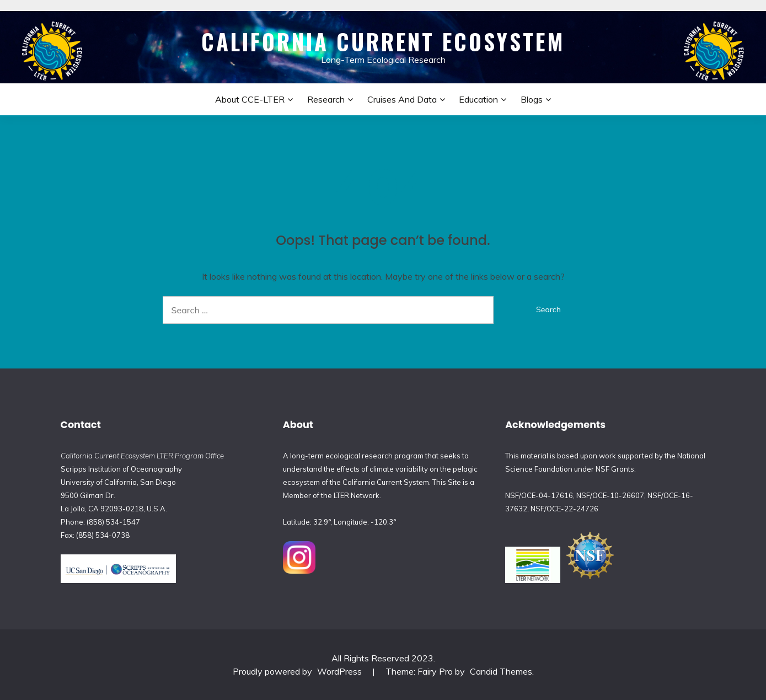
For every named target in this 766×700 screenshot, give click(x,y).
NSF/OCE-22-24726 (564, 509)
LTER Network (357, 495)
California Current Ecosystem (383, 41)
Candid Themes (501, 671)
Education (478, 99)
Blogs (532, 99)
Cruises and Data (402, 99)
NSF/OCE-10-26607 (610, 495)
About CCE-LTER (250, 99)
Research (326, 99)
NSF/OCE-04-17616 (539, 495)
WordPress (339, 671)
